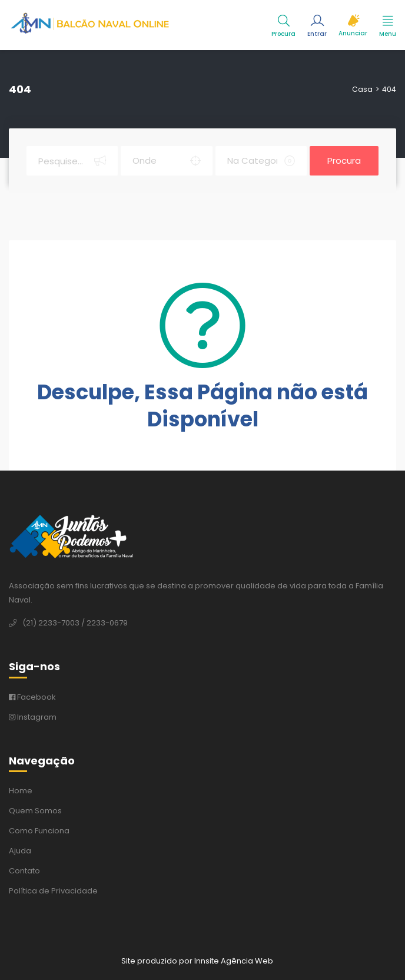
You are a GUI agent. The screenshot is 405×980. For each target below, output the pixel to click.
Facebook (32, 697)
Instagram (33, 717)
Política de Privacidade (53, 891)
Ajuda (20, 851)
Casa (362, 89)
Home (21, 791)
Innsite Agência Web (234, 961)
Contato (24, 871)
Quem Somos (35, 811)
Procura (344, 160)
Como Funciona (39, 831)
